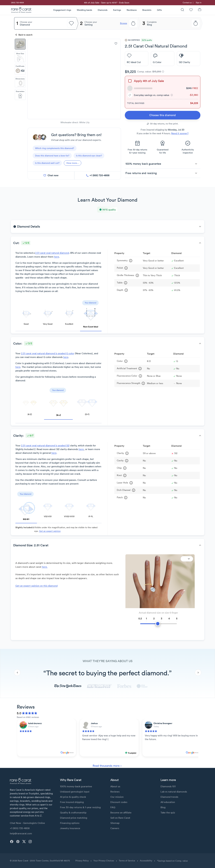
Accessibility (146, 861)
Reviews (115, 792)
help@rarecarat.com (21, 833)
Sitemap (115, 823)
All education (168, 802)
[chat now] (51, 175)
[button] (172, 95)
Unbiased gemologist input (75, 792)
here (57, 257)
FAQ (113, 807)
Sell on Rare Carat (120, 818)
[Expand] (187, 559)
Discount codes (119, 802)
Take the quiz (168, 812)
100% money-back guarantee (76, 786)
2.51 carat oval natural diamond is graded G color (48, 353)
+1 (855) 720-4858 (20, 828)
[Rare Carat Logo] (21, 11)
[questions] (55, 148)
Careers (115, 828)
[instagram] (30, 842)
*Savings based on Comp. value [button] (172, 861)
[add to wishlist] (116, 44)
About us (115, 786)
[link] (17, 3)
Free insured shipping (72, 802)
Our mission (117, 797)
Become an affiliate (121, 812)
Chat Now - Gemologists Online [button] (27, 823)
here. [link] (45, 567)
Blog (163, 807)
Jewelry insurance (70, 828)
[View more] (73, 163)
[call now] (98, 175)
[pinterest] (18, 842)
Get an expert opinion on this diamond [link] (36, 586)
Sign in (199, 3)
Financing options (70, 823)
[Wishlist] (191, 10)
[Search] (182, 10)
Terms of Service (127, 861)
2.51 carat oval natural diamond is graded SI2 (45, 445)
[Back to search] (24, 35)
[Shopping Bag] (200, 10)
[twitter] (24, 842)
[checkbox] (130, 81)
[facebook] (12, 842)
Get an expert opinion (50, 531)
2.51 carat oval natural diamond (52, 253)
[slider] (159, 622)
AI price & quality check (73, 797)
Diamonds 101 (168, 786)
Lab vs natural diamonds (174, 792)
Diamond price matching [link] (74, 818)
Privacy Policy (82, 861)
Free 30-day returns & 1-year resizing (80, 807)
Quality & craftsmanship (73, 812)
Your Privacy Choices (104, 861)
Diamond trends (169, 797)
